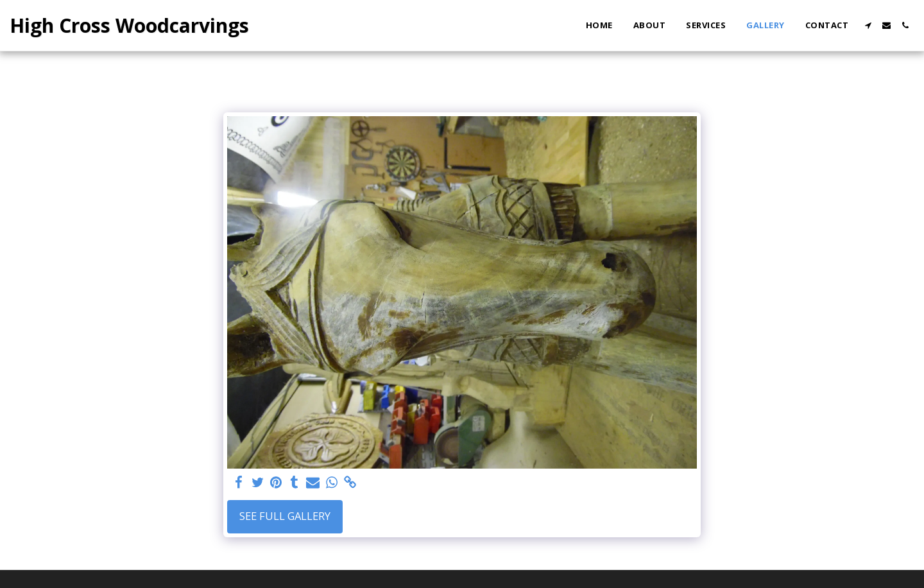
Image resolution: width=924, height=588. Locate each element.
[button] (868, 25)
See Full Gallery (285, 516)
